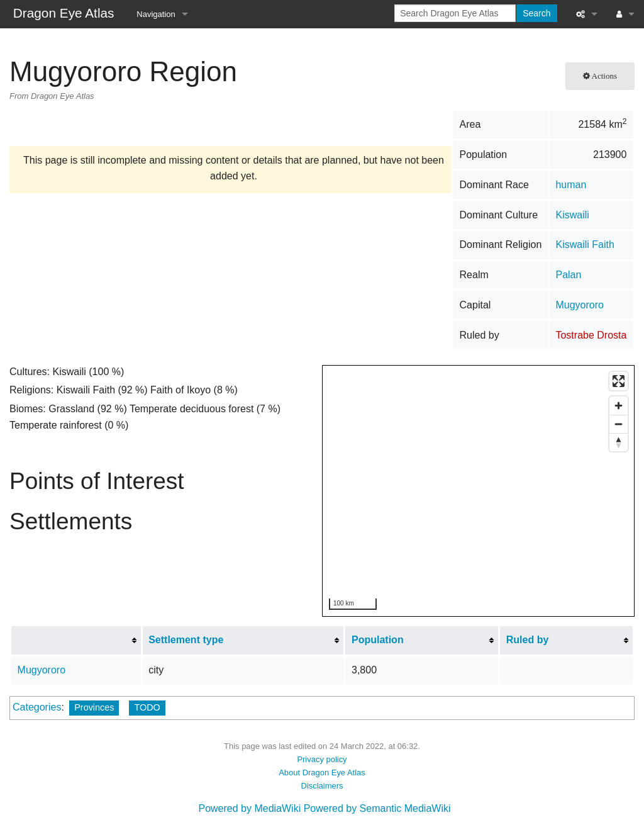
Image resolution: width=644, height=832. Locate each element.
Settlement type (186, 640)
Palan (568, 275)
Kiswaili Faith (585, 245)
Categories (37, 707)
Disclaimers (322, 786)
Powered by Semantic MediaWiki (377, 808)
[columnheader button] (76, 640)
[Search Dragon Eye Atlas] (455, 13)
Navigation (156, 14)
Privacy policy (322, 759)
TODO (147, 707)
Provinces (94, 707)
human (571, 185)
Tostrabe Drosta (591, 335)
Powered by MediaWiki (249, 808)
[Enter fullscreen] (619, 381)
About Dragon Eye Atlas (322, 773)
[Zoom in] (619, 406)
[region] (479, 492)
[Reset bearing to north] (619, 442)
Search (536, 13)
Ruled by (528, 640)
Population (378, 640)
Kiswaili (572, 215)
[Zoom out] (619, 424)
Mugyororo (579, 305)
